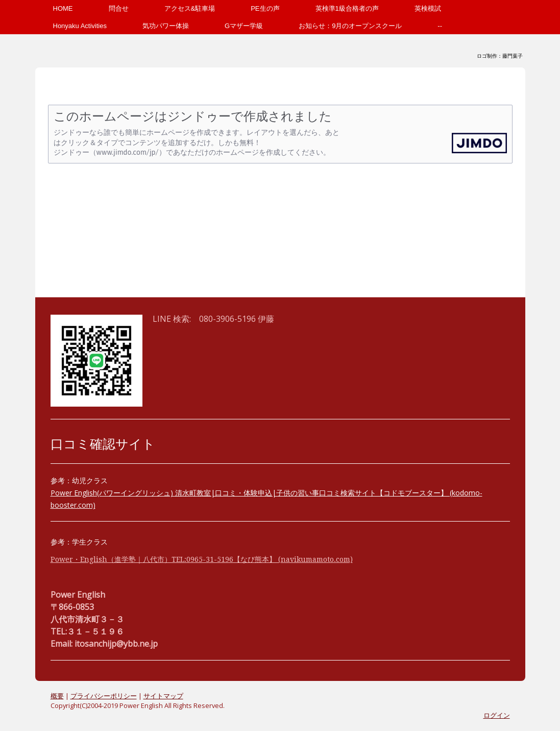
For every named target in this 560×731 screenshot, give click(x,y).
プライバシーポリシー (104, 696)
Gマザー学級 (244, 26)
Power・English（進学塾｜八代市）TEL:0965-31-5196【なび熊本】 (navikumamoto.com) (202, 559)
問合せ (119, 8)
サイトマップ (163, 696)
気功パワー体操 (166, 26)
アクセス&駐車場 (190, 8)
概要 (57, 696)
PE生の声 (265, 8)
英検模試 (428, 8)
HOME (63, 8)
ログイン (497, 715)
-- (440, 26)
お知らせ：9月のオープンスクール (350, 26)
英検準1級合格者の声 (347, 8)
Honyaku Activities (80, 26)
